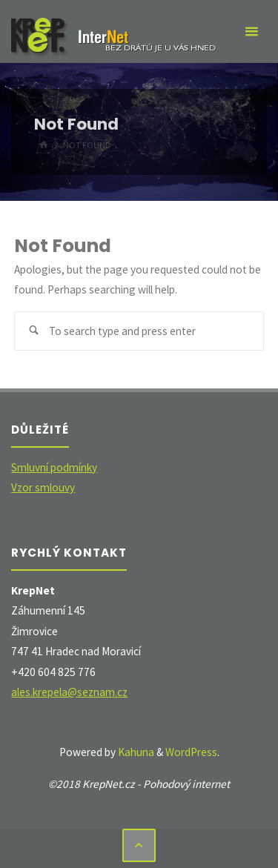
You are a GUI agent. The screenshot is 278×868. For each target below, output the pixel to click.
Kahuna (135, 752)
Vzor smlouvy (43, 487)
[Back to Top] (139, 846)
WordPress (191, 752)
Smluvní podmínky (54, 467)
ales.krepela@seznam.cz (69, 692)
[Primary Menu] (251, 32)
